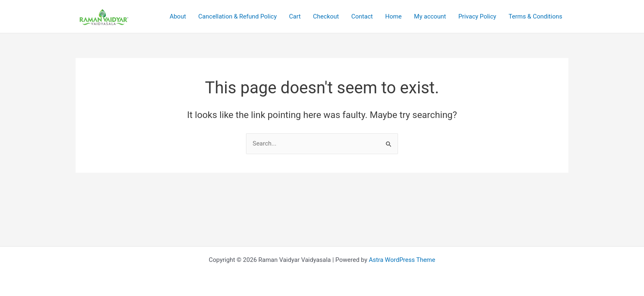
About (178, 16)
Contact (362, 16)
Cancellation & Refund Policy (238, 16)
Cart (295, 16)
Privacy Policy (477, 16)
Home (393, 16)
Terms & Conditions (535, 16)
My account (430, 16)
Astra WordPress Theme (402, 260)
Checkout (326, 16)
